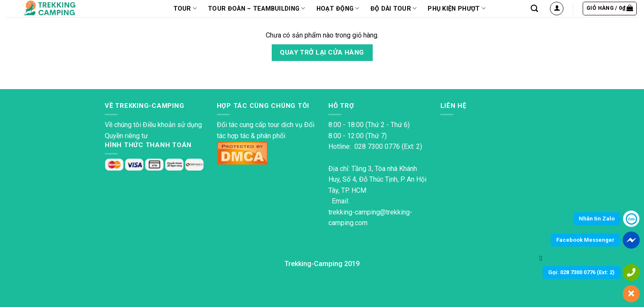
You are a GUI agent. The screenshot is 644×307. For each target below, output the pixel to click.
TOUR (185, 8)
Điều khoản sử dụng (172, 125)
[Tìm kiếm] (534, 9)
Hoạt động (338, 8)
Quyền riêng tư (126, 136)
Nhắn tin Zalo (597, 219)
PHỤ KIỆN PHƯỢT (457, 8)
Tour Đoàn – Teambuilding (256, 8)
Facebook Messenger (585, 240)
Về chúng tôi (123, 125)
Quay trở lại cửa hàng (322, 52)
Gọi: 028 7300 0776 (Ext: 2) (581, 272)
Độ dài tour (394, 8)
